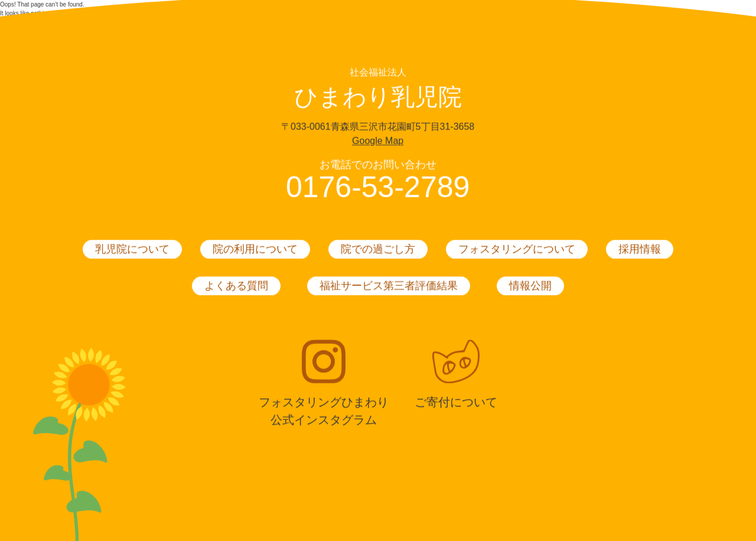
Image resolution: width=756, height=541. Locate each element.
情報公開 (530, 286)
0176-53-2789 (378, 188)
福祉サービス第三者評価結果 (389, 286)
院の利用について (255, 250)
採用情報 (640, 250)
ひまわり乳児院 (378, 97)
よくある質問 (236, 286)
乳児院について (132, 250)
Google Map (378, 141)
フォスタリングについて (517, 250)
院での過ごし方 (378, 250)
